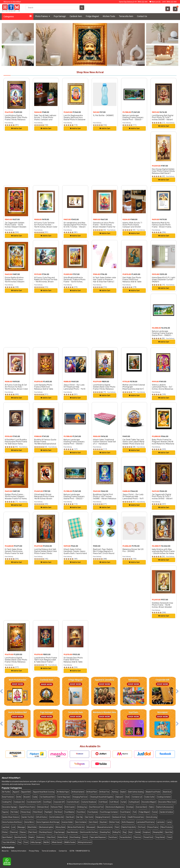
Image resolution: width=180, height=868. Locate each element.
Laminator (161, 822)
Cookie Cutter (150, 797)
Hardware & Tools (119, 817)
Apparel (16, 792)
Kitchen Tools (109, 16)
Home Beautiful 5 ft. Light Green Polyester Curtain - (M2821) (164, 280)
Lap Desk (6, 827)
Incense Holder (67, 822)
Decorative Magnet (149, 802)
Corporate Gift (59, 802)
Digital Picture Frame (27, 807)
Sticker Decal (62, 837)
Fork (135, 812)
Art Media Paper (63, 792)
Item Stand (93, 822)
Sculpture (147, 832)
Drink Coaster (70, 807)
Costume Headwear (89, 802)
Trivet (26, 842)
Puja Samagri (60, 16)
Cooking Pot (7, 802)
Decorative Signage (10, 807)
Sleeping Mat (158, 832)
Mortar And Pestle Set (76, 827)
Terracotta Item (126, 16)
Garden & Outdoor (167, 812)
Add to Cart (16, 128)
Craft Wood (114, 802)
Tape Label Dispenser (98, 837)
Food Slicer (81, 812)
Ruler (131, 832)
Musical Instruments (105, 827)
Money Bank (61, 827)
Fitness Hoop (26, 812)
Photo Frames (43, 16)
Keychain (103, 822)
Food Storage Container (109, 812)
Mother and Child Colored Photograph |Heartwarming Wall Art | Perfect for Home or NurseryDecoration (134, 389)
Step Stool (51, 837)
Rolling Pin (117, 832)
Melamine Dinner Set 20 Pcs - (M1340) (133, 550)
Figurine (5, 812)
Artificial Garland (78, 792)
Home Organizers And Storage (48, 822)
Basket (123, 792)
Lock (13, 827)
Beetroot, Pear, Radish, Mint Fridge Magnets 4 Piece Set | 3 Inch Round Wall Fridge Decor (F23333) (104, 553)
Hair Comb (89, 817)
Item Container (81, 822)
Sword (85, 837)
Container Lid (137, 797)
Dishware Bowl (43, 807)
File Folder (15, 812)
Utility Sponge (36, 842)
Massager (21, 827)
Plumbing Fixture (46, 832)
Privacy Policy (34, 851)
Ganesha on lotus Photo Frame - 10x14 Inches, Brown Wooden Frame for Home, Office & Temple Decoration (104, 227)
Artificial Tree (104, 792)
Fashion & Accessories (165, 807)
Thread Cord (148, 837)
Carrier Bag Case (64, 797)
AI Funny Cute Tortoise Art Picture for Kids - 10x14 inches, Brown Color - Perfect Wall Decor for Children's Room (46, 227)
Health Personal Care (136, 817)
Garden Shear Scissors (11, 817)
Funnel (155, 812)
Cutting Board (134, 802)
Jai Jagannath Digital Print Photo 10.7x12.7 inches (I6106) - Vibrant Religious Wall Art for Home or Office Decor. (162, 499)
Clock (127, 797)
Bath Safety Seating (136, 792)
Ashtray (115, 792)
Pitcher (5, 832)
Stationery (41, 837)
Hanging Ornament (103, 817)
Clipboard (119, 797)
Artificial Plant (92, 792)
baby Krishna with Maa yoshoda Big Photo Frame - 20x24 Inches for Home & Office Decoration (163, 552)
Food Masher (70, 812)
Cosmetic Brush (73, 802)
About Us (5, 851)
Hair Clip (80, 817)
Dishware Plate (57, 807)
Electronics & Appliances (115, 807)
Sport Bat (169, 832)
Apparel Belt (26, 792)
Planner (23, 832)
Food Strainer (125, 812)
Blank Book (167, 792)
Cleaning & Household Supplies (102, 797)
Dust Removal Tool (96, 807)
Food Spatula (93, 812)
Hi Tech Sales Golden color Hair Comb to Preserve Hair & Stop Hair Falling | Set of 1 (105, 281)
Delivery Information (19, 851)
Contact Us (142, 16)
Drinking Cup (82, 807)
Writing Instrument (85, 842)
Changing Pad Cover (80, 797)
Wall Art (46, 842)
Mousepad (91, 827)
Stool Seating (75, 837)
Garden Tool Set (28, 817)
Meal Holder (32, 827)
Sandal (138, 832)
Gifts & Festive (42, 817)
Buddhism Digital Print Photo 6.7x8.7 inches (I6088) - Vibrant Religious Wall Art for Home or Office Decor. (105, 499)
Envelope (130, 807)
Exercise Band (141, 807)
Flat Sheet (58, 812)
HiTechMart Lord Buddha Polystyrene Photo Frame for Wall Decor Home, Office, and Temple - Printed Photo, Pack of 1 (16, 444)
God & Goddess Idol (57, 817)
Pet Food (142, 827)
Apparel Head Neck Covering (44, 792)
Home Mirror (29, 822)
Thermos (137, 837)
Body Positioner (8, 797)
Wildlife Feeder (70, 842)
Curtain (124, 802)
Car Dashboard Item (47, 797)
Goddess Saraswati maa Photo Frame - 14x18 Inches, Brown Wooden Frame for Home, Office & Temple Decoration (163, 607)
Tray (19, 842)
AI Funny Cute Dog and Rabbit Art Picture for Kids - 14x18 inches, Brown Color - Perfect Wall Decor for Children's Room (46, 282)
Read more (36, 784)
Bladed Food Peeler (153, 792)
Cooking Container (164, 797)
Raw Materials (72, 832)
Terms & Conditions (49, 851)
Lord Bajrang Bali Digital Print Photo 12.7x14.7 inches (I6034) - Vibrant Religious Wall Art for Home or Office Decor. (163, 120)
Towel (169, 837)
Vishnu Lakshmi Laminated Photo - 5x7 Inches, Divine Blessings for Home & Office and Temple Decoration (162, 389)
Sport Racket (7, 837)
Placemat (14, 832)
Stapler (31, 837)
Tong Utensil (160, 837)
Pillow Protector (167, 827)
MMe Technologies (106, 864)
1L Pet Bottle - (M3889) (103, 115)
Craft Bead (103, 802)
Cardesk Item (76, 16)
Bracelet (27, 797)
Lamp (169, 822)
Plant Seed (33, 832)
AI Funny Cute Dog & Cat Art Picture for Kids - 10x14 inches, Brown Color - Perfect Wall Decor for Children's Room (16, 389)
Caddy (35, 797)
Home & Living (152, 817)
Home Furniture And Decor (12, 822)
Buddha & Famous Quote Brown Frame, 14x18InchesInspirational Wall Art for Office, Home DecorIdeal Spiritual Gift (45, 444)
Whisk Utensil (57, 842)
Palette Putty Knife (129, 827)
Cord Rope (47, 802)
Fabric (152, 807)
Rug (125, 832)
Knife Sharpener (128, 822)
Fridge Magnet (92, 16)
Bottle (19, 797)
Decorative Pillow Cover (167, 802)
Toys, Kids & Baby (9, 842)
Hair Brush (70, 817)
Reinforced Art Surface (89, 832)
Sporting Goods (20, 837)
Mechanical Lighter (46, 827)
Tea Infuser (113, 837)
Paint (117, 827)
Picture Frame (153, 827)
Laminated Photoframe (146, 822)
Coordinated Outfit (34, 802)
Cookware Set (19, 802)
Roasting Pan (105, 832)
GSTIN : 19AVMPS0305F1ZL (80, 851)
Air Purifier (6, 792)
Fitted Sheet (38, 812)
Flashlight (48, 812)
